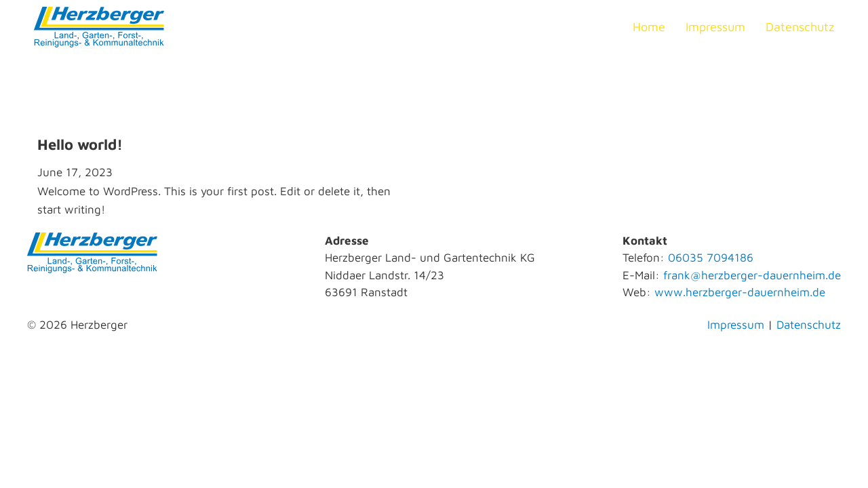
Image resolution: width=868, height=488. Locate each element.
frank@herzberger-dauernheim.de (752, 275)
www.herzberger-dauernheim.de (740, 292)
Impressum (715, 27)
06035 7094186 (711, 258)
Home (649, 27)
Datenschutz (800, 27)
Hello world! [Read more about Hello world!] (80, 144)
